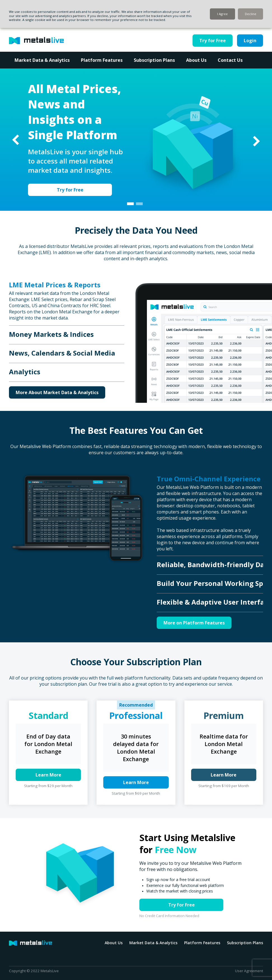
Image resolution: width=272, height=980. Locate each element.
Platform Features (102, 60)
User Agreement (249, 971)
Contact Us (230, 60)
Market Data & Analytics (42, 60)
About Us (196, 60)
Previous (16, 140)
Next (256, 141)
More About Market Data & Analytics (57, 392)
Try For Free (181, 905)
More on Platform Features (194, 623)
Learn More (48, 775)
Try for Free (213, 41)
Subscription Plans (154, 60)
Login (250, 41)
